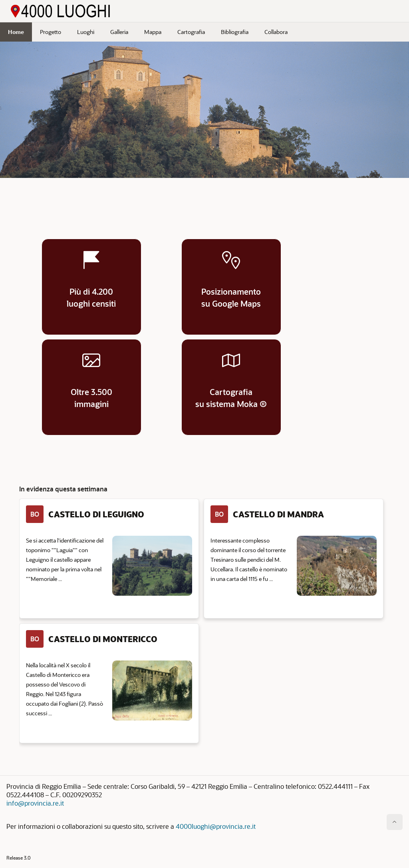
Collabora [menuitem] (276, 32)
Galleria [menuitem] (119, 32)
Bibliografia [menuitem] (235, 32)
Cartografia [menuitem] (191, 32)
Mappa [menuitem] (153, 32)
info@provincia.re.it (35, 803)
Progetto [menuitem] (51, 32)
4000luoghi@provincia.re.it (216, 826)
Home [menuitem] (16, 32)
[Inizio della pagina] (395, 822)
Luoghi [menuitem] (86, 32)
